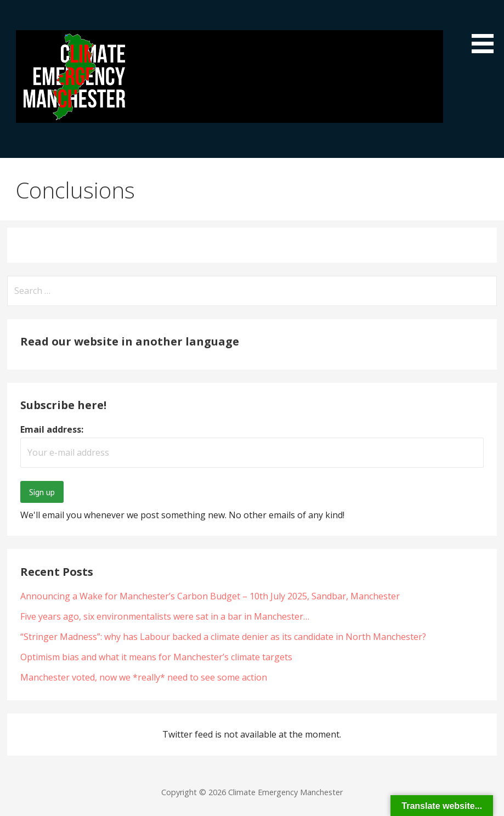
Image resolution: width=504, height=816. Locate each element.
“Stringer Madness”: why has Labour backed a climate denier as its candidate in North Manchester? (223, 637)
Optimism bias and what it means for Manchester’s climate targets (156, 657)
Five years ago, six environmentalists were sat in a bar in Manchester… (165, 616)
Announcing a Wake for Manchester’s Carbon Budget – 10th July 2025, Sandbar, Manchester (210, 596)
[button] (486, 29)
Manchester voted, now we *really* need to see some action (144, 677)
